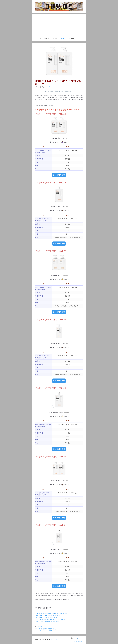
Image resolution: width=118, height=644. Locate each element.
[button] (78, 39)
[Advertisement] (59, 25)
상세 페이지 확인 (59, 175)
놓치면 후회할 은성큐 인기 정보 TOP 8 (46, 617)
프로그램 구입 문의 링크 (77, 642)
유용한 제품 (71, 39)
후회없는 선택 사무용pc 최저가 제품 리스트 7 (48, 621)
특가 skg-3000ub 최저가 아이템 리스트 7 (46, 630)
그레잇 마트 (63, 39)
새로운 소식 (47, 39)
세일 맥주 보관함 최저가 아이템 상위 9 (45, 628)
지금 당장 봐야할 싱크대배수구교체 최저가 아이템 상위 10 (51, 613)
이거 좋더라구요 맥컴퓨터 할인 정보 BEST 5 (48, 615)
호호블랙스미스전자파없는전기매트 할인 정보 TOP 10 (51, 619)
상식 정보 (55, 39)
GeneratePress (55, 640)
